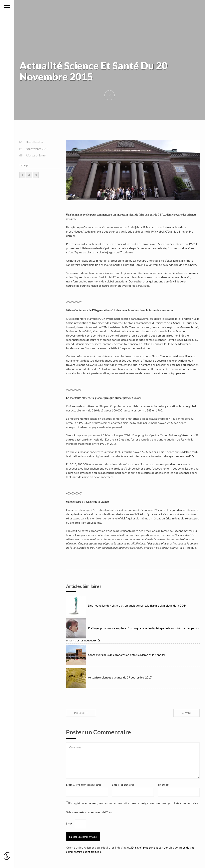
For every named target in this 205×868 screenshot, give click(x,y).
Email (123, 785)
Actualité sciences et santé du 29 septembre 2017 (109, 677)
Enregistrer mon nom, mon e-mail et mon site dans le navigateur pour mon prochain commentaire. (134, 803)
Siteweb (163, 785)
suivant (186, 713)
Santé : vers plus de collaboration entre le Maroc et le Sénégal (116, 655)
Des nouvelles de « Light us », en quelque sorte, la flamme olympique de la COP (126, 605)
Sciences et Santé (35, 155)
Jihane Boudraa (34, 142)
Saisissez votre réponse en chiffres (89, 812)
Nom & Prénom (83, 785)
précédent (81, 713)
